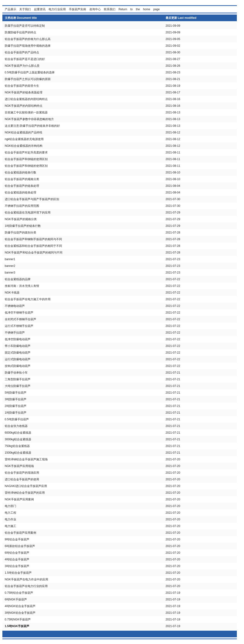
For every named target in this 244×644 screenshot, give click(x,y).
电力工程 (10, 513)
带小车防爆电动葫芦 (18, 346)
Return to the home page (139, 9)
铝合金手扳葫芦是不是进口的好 (25, 59)
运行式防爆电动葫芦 (18, 359)
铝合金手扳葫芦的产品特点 (22, 52)
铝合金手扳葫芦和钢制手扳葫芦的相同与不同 (33, 239)
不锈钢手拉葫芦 (15, 333)
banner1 (10, 259)
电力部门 (10, 506)
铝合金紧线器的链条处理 (20, 193)
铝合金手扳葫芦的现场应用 (22, 473)
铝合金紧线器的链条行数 (20, 172)
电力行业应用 (57, 9)
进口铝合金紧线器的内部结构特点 (26, 99)
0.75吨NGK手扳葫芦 (18, 619)
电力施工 (10, 526)
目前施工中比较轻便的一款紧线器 (26, 112)
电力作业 (10, 519)
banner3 (10, 273)
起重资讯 (40, 9)
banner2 (10, 266)
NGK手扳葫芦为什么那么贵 (22, 66)
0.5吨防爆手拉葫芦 (17, 419)
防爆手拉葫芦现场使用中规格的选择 (28, 46)
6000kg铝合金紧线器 (18, 433)
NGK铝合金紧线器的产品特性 (24, 132)
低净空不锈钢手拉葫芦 (19, 313)
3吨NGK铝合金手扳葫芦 (20, 613)
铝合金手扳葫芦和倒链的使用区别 (26, 159)
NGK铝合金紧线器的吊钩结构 (24, 146)
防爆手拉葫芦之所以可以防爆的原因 (28, 79)
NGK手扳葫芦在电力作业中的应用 (26, 579)
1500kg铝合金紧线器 (18, 453)
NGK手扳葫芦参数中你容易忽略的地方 (29, 119)
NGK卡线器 (12, 293)
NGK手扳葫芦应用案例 (19, 499)
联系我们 (110, 9)
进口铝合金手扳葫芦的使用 (22, 479)
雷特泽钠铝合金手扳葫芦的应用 (25, 493)
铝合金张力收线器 (16, 426)
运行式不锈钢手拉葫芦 (19, 326)
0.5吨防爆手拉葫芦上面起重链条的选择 (30, 72)
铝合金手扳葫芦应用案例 (20, 533)
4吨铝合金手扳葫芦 (17, 559)
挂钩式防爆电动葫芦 (18, 366)
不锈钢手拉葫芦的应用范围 (22, 206)
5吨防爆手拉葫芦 (16, 393)
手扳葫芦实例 (77, 9)
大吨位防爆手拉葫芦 (18, 386)
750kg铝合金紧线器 (17, 446)
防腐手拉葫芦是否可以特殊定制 (25, 26)
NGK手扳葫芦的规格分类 (21, 219)
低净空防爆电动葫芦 (18, 339)
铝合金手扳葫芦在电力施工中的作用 (28, 299)
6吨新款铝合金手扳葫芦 (20, 546)
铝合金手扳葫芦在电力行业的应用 (26, 586)
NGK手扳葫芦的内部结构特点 (24, 106)
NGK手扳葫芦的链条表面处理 (24, 92)
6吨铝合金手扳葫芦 (17, 553)
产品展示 (10, 9)
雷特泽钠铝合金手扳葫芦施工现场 (26, 459)
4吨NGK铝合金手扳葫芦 (20, 606)
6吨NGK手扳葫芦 (16, 599)
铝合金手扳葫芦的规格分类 (22, 179)
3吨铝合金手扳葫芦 (17, 566)
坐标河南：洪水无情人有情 (22, 286)
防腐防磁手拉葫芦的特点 (20, 32)
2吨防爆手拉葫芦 (16, 406)
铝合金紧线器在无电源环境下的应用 (28, 213)
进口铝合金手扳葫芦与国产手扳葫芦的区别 (32, 199)
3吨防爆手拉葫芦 (16, 399)
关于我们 (25, 9)
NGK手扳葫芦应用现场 (19, 466)
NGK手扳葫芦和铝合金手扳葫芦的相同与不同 (34, 253)
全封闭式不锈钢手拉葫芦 (20, 319)
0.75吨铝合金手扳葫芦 (19, 593)
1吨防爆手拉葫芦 (16, 413)
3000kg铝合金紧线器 (18, 439)
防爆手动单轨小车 (16, 373)
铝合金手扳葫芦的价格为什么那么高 (28, 39)
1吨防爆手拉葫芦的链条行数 (23, 226)
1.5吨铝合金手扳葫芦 (18, 573)
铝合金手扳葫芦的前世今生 (22, 86)
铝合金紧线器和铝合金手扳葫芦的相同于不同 (33, 246)
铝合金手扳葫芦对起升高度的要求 (26, 152)
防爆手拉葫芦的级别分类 (20, 233)
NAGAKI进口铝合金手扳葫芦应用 (26, 486)
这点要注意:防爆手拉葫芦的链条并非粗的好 (32, 126)
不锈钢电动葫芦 (15, 306)
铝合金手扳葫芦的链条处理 (22, 186)
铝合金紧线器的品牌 (18, 279)
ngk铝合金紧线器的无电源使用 (24, 139)
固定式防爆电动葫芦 (18, 353)
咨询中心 (95, 9)
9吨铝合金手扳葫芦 (17, 539)
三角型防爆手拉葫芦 (18, 379)
